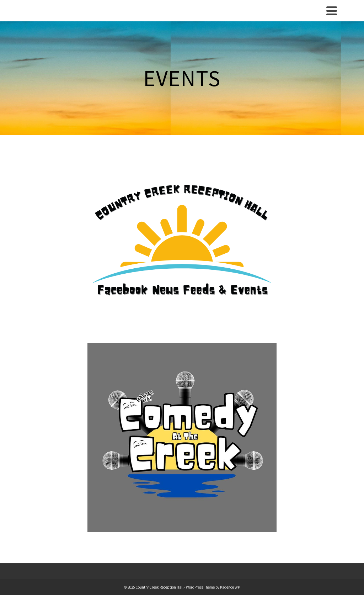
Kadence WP (230, 587)
